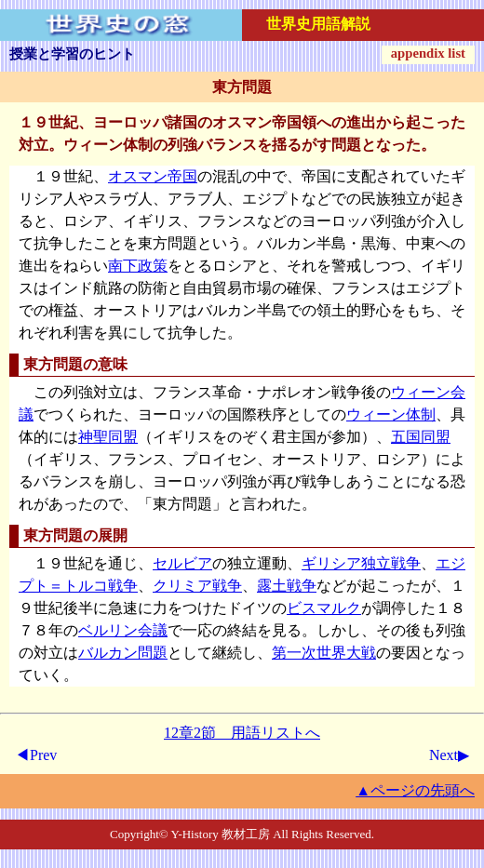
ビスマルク (324, 608)
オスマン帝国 (153, 176)
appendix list (428, 53)
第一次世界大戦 (324, 653)
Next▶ (449, 755)
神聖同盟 (108, 437)
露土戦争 (287, 586)
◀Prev (36, 755)
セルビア (182, 563)
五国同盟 (421, 437)
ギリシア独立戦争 (361, 563)
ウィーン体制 (391, 414)
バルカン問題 (123, 653)
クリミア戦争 (197, 586)
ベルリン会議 (123, 630)
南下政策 (138, 266)
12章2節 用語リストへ (242, 733)
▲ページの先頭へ (415, 790)
